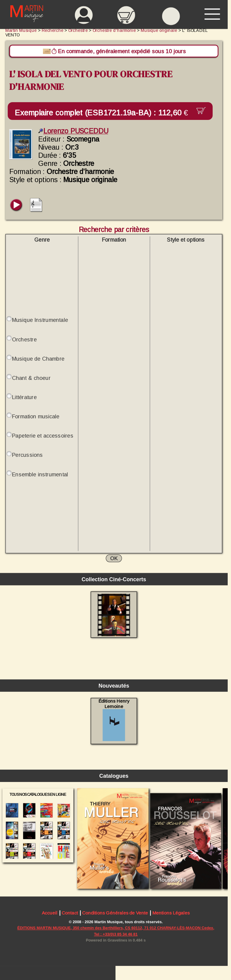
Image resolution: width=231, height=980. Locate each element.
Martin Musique (21, 31)
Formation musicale (36, 416)
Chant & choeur (31, 378)
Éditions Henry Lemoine (114, 720)
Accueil (49, 913)
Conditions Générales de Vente (115, 913)
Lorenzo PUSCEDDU (73, 131)
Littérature (24, 397)
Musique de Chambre (38, 359)
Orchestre (24, 339)
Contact (70, 913)
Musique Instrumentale (40, 320)
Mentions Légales (171, 913)
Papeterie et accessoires (43, 436)
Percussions (28, 455)
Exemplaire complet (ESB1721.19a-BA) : (104, 113)
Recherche (53, 31)
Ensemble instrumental (40, 474)
